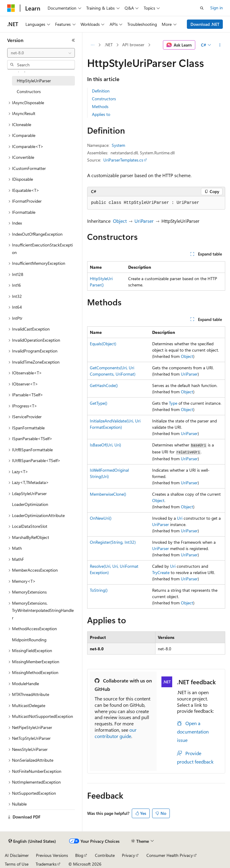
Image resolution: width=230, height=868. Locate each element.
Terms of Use (17, 864)
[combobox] (41, 53)
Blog (79, 855)
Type (173, 403)
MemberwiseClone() (108, 494)
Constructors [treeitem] (29, 91)
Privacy (128, 855)
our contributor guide (116, 733)
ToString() (99, 590)
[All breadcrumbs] (92, 45)
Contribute (105, 855)
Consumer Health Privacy (170, 855)
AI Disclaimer (17, 855)
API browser (133, 45)
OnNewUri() (101, 518)
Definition (101, 91)
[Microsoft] (11, 8)
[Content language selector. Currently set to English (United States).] (32, 841)
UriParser (144, 221)
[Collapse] (73, 40)
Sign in (217, 8)
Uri (180, 518)
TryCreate (161, 572)
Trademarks (46, 864)
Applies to (101, 114)
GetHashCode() (104, 385)
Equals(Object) (103, 344)
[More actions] (220, 45)
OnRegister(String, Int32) (113, 542)
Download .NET (205, 24)
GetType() (99, 403)
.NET (109, 45)
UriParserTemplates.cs (123, 160)
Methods (100, 106)
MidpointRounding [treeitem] (29, 640)
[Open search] (202, 8)
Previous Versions (52, 855)
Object (120, 221)
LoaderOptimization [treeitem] (30, 504)
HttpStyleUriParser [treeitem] (34, 81)
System (118, 145)
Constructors (104, 99)
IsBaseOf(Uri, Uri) (105, 445)
